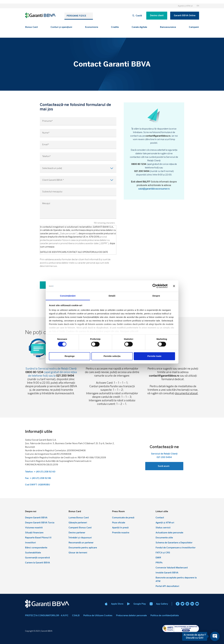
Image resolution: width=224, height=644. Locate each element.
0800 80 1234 (139, 164)
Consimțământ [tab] (68, 296)
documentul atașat (186, 393)
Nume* (46, 133)
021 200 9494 (142, 171)
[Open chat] (215, 636)
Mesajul (46, 203)
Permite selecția (112, 356)
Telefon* (46, 156)
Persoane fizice (76, 16)
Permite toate (154, 356)
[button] (31, 27)
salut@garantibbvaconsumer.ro (154, 189)
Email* (46, 145)
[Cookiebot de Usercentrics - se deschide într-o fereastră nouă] (155, 286)
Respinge (70, 356)
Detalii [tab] (112, 296)
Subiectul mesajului (52, 192)
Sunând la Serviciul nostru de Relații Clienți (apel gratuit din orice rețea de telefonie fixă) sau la (51, 372)
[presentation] (62, 276)
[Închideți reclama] (174, 286)
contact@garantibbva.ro (158, 136)
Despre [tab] (156, 296)
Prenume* (47, 121)
